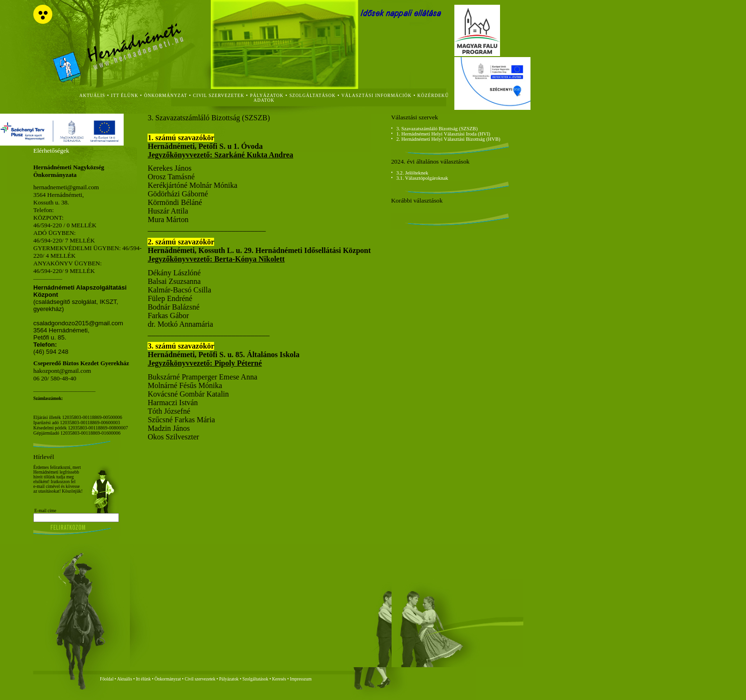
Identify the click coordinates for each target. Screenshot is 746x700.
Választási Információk (377, 96)
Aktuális (125, 679)
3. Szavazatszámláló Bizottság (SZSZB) (437, 129)
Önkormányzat (168, 679)
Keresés (279, 679)
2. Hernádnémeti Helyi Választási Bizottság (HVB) (448, 139)
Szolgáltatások (255, 679)
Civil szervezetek (200, 679)
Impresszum (301, 679)
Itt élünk (143, 679)
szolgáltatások (312, 96)
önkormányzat (166, 96)
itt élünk (124, 96)
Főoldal (107, 679)
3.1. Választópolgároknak (422, 178)
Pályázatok (267, 96)
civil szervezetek (219, 96)
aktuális (93, 96)
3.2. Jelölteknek (412, 173)
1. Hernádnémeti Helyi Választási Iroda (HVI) (443, 134)
